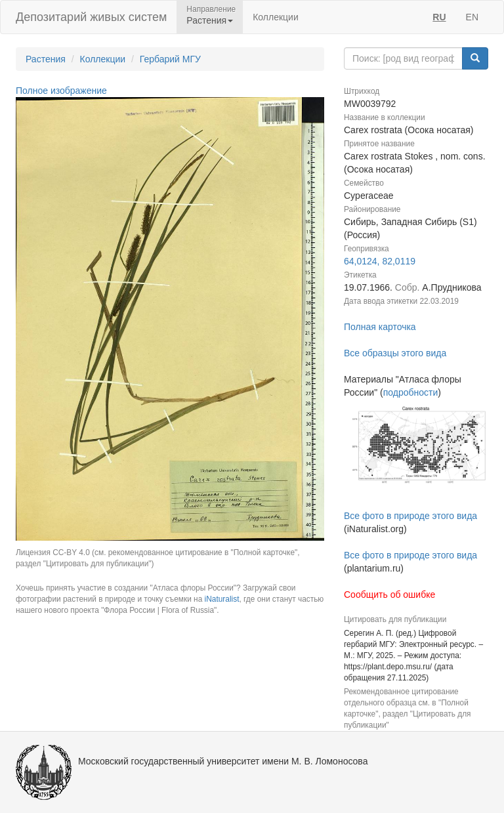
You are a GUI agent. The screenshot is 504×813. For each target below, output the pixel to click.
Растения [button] (210, 20)
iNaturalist (222, 599)
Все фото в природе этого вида (410, 516)
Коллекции (276, 17)
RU (439, 17)
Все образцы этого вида (395, 353)
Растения (46, 59)
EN (472, 17)
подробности (411, 392)
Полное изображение (61, 91)
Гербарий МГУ (170, 59)
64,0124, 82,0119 (380, 261)
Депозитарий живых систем (91, 17)
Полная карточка (380, 327)
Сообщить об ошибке (389, 594)
